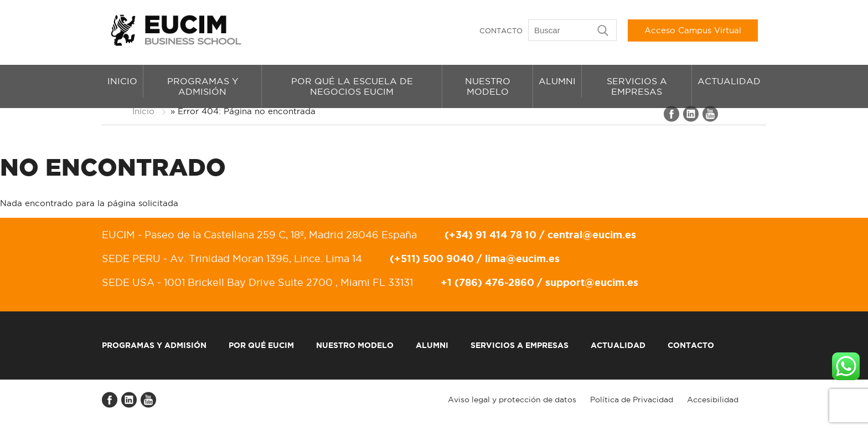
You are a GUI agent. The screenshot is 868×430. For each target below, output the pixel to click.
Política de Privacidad (632, 400)
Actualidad (729, 81)
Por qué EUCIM (261, 345)
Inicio (122, 81)
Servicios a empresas (637, 86)
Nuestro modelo (488, 86)
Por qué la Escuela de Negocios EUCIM (352, 86)
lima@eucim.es (522, 258)
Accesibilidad (713, 400)
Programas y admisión (203, 86)
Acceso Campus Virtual (693, 30)
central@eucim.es (592, 234)
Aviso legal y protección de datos (512, 400)
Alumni (557, 81)
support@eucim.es (592, 282)
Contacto (501, 30)
